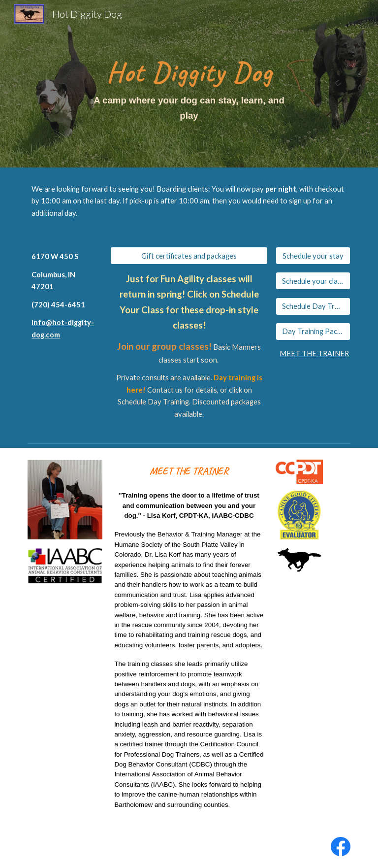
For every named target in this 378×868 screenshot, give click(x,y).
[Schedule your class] (313, 281)
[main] (189, 84)
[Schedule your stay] (313, 256)
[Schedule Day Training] (313, 306)
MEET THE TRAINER (314, 353)
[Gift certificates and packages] (189, 256)
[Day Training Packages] (313, 332)
